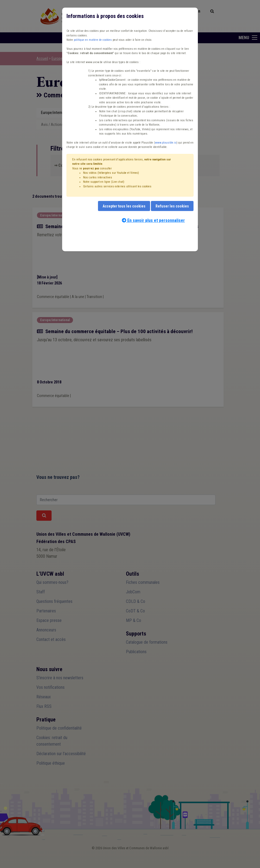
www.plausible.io (166, 143)
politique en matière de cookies (93, 40)
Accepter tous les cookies (124, 206)
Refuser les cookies (172, 206)
